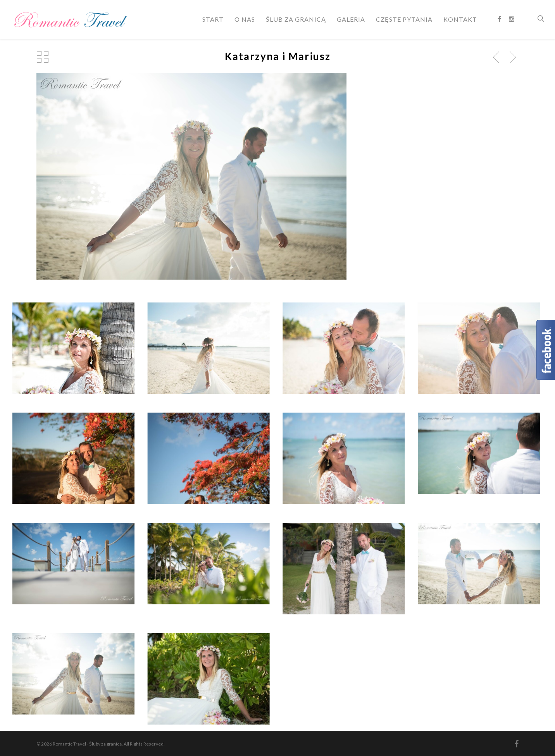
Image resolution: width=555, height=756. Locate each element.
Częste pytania (404, 19)
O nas (245, 19)
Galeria (351, 19)
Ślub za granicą (296, 19)
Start (213, 19)
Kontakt (460, 19)
